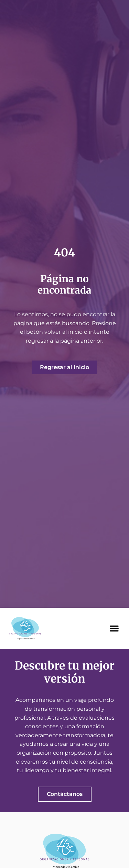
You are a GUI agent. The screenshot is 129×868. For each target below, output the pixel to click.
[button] (114, 628)
